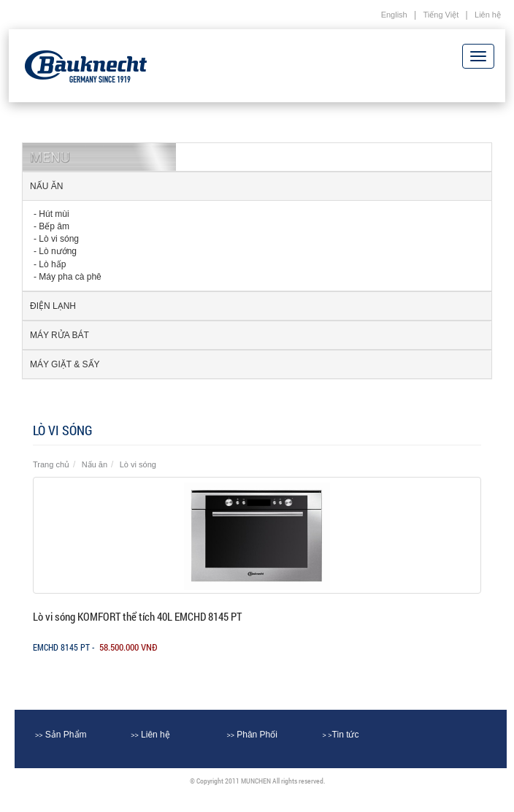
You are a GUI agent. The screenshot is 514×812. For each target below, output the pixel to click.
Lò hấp (52, 264)
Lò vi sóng (59, 239)
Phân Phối (252, 735)
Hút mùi (54, 214)
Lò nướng (58, 251)
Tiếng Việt (441, 15)
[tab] (257, 186)
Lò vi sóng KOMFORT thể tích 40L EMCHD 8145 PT (137, 616)
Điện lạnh (53, 306)
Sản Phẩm (61, 735)
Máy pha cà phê (70, 277)
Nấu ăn (46, 186)
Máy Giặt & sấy (65, 364)
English (394, 15)
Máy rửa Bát (60, 335)
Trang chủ (51, 464)
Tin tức (341, 735)
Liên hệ (488, 15)
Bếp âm (54, 226)
